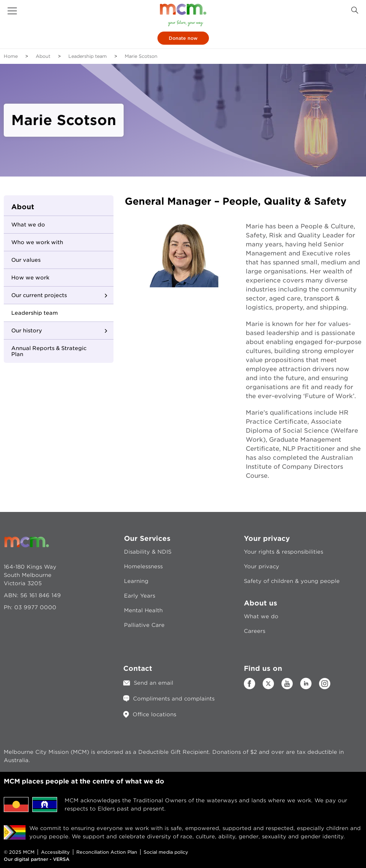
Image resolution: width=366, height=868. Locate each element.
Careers (255, 631)
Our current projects (39, 295)
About (43, 56)
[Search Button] (355, 10)
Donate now (183, 38)
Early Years (140, 596)
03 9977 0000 (35, 607)
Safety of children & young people (292, 581)
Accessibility (55, 852)
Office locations (154, 714)
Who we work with (37, 242)
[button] (12, 11)
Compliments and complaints (174, 699)
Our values (26, 260)
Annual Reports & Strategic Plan (49, 351)
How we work (30, 278)
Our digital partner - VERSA (37, 859)
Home (11, 56)
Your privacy (262, 566)
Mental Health (143, 610)
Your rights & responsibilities (284, 552)
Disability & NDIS (148, 552)
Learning (136, 581)
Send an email (154, 683)
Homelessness (143, 566)
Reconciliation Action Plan (107, 852)
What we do (28, 225)
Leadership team (88, 56)
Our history (27, 331)
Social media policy (166, 852)
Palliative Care (144, 625)
